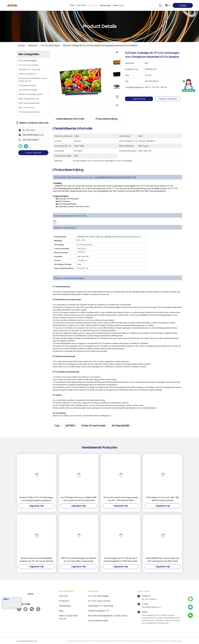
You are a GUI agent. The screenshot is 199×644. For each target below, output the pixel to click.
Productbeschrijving (106, 119)
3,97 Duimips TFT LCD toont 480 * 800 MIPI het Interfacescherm (163, 499)
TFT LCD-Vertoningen (50, 45)
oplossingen (105, 5)
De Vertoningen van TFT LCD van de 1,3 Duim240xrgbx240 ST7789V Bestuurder (121, 560)
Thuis (72, 5)
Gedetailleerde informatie (70, 119)
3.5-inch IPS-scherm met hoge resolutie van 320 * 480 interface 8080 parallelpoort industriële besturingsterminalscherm (121, 499)
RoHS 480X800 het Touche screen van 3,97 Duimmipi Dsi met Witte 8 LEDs (163, 560)
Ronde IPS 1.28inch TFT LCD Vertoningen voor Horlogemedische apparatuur (36, 499)
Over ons (63, 596)
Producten (33, 45)
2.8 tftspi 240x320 (120, 426)
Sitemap (33, 641)
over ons (81, 5)
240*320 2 (70, 426)
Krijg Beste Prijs (142, 99)
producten (92, 5)
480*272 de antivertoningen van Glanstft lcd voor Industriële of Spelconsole (79, 560)
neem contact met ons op (119, 5)
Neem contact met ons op (68, 617)
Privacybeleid (23, 641)
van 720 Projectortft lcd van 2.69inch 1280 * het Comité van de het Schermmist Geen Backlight (79, 499)
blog (61, 611)
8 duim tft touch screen (93, 426)
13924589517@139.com (33, 135)
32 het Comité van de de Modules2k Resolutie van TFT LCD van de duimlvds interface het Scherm (36, 560)
